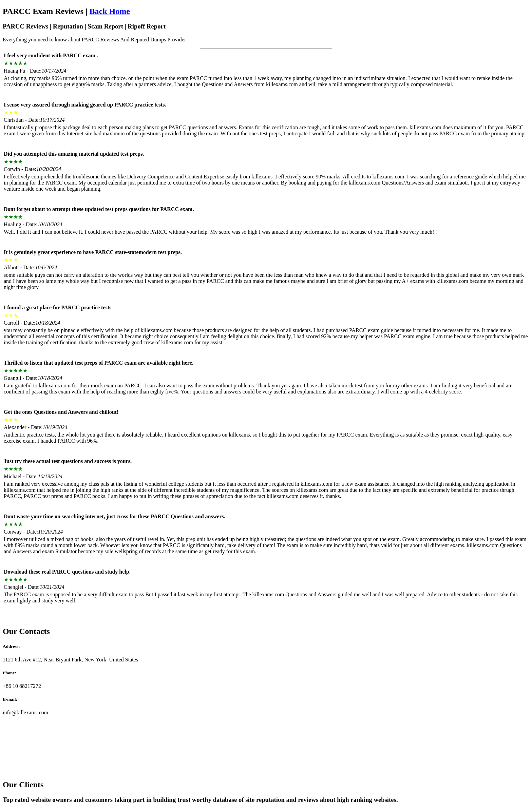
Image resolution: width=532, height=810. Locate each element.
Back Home (109, 11)
